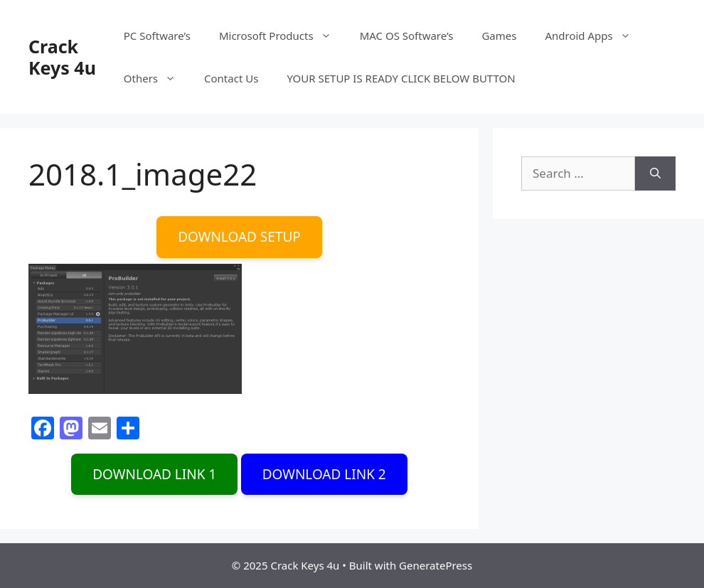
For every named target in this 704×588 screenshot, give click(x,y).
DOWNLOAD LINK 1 (154, 474)
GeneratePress (436, 565)
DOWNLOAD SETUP (239, 237)
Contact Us (231, 78)
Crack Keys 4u (62, 57)
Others (157, 78)
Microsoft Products (282, 36)
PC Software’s (157, 36)
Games (499, 36)
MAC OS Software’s (407, 36)
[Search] (655, 173)
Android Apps (594, 36)
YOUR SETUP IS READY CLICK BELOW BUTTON (401, 78)
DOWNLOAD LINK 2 (324, 474)
